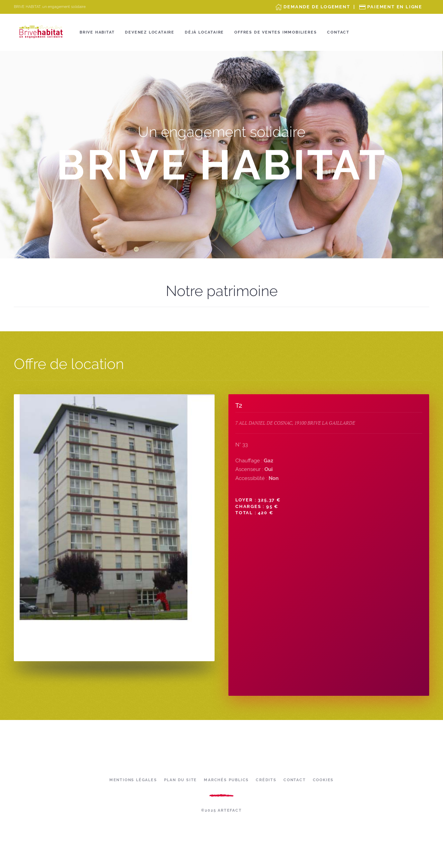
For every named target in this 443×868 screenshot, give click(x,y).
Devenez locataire (150, 32)
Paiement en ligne (395, 7)
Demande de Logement (317, 7)
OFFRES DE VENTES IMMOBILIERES (275, 32)
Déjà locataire (204, 32)
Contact (338, 32)
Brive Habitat (97, 32)
